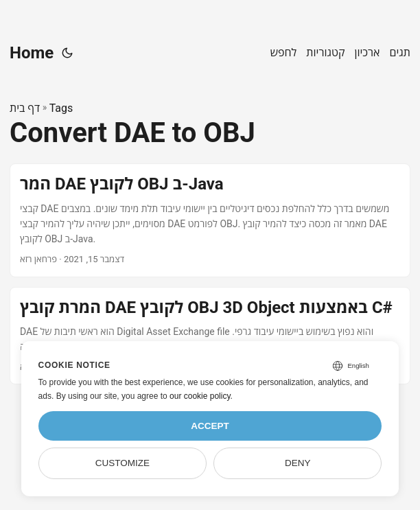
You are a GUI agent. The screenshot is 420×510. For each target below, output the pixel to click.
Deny (298, 463)
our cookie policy (200, 396)
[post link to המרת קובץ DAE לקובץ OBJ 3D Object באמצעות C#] (210, 336)
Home (32, 53)
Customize (122, 463)
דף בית (25, 108)
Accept (210, 426)
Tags (61, 108)
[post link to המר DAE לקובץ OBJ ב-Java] (210, 220)
